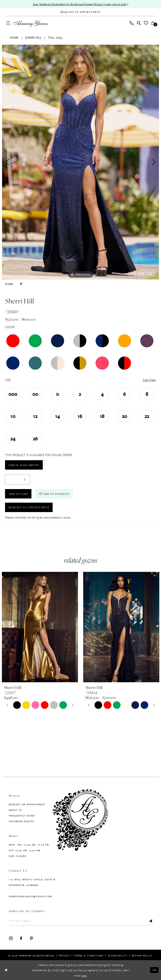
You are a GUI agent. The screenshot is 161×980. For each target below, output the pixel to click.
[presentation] (40, 627)
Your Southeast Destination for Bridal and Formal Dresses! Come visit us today (80, 4)
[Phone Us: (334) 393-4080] (132, 23)
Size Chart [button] (149, 380)
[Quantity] (18, 479)
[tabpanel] (80, 162)
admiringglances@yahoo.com (30, 896)
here (84, 975)
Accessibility (118, 955)
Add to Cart (18, 494)
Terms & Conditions (89, 955)
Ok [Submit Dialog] (154, 970)
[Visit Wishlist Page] (146, 23)
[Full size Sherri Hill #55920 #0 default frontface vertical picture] (80, 162)
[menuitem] (8, 23)
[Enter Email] (80, 921)
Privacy (64, 955)
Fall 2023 (55, 37)
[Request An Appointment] (80, 12)
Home (14, 37)
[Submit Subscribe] (150, 921)
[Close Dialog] (6, 970)
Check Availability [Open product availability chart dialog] (24, 465)
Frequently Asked (22, 816)
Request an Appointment (29, 507)
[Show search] (139, 23)
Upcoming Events (21, 821)
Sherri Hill (33, 37)
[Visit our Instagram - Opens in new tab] (11, 937)
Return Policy (142, 955)
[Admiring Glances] (31, 24)
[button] (8, 23)
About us (16, 810)
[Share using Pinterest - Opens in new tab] (21, 284)
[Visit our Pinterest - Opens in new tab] (31, 937)
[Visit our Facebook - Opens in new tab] (21, 937)
